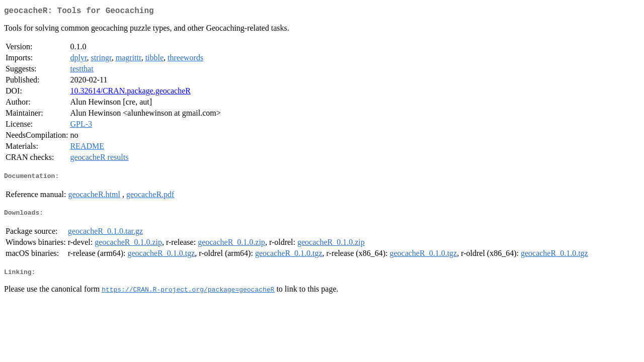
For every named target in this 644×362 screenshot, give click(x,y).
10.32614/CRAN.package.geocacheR (130, 93)
